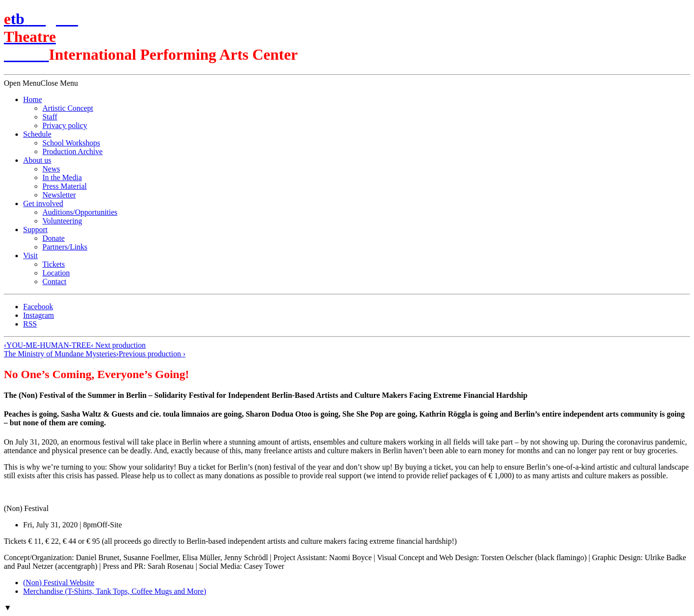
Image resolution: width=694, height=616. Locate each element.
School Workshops (71, 143)
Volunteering (62, 221)
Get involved (43, 203)
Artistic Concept (68, 108)
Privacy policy (65, 125)
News (51, 169)
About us (37, 160)
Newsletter (59, 195)
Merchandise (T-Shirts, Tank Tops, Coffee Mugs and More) (115, 591)
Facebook (38, 307)
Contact (54, 282)
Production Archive (73, 151)
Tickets (54, 264)
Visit (30, 256)
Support (35, 229)
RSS (30, 324)
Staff (50, 117)
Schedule (37, 134)
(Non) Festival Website (59, 583)
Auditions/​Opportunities (80, 212)
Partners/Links (65, 247)
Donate (53, 238)
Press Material (65, 186)
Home (33, 99)
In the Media (62, 177)
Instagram (39, 315)
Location (56, 273)
